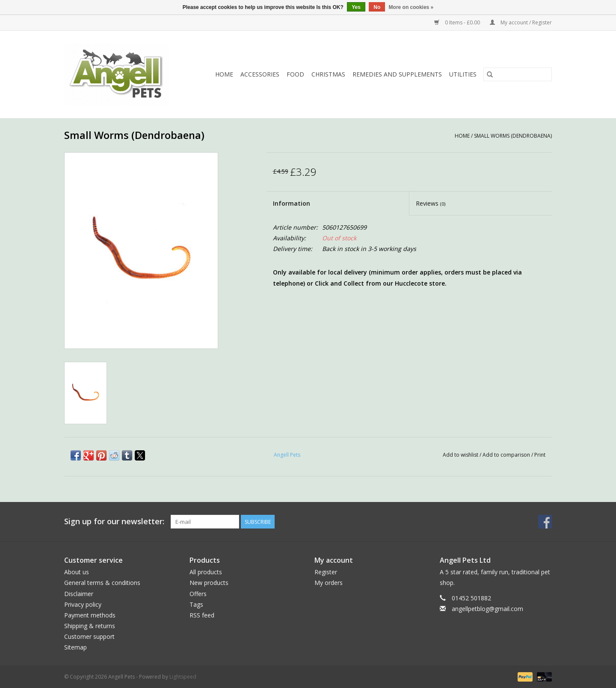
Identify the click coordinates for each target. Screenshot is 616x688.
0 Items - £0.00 (458, 22)
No (377, 7)
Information (292, 203)
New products (209, 583)
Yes (356, 7)
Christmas (328, 74)
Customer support (89, 636)
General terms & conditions (102, 583)
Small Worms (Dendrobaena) (513, 136)
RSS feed (202, 615)
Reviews (431, 203)
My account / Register (521, 22)
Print (540, 455)
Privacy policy (83, 604)
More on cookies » (411, 7)
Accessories (260, 74)
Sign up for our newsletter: (114, 521)
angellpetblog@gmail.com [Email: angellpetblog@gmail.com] (487, 609)
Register (326, 572)
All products (206, 572)
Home (224, 74)
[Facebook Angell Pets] (545, 522)
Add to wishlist (461, 455)
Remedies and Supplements (397, 74)
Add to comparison (507, 455)
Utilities (463, 74)
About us (77, 572)
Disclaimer (79, 594)
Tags (196, 604)
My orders (329, 583)
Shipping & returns (90, 626)
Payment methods (90, 615)
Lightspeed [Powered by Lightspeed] (183, 677)
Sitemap (76, 647)
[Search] (518, 74)
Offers (198, 594)
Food (295, 74)
